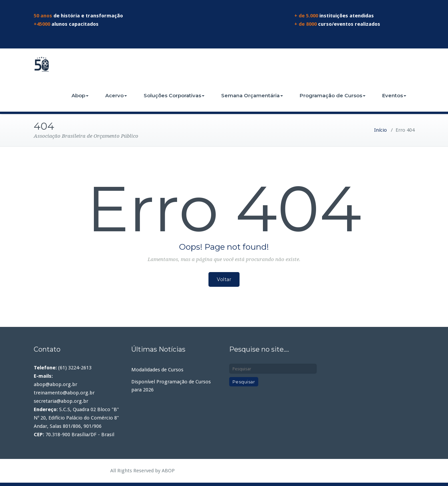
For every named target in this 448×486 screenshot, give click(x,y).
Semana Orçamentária (252, 95)
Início (381, 130)
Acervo (116, 95)
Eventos (394, 95)
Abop (80, 95)
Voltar (224, 279)
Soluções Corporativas (174, 95)
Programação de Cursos (333, 95)
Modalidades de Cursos (157, 370)
